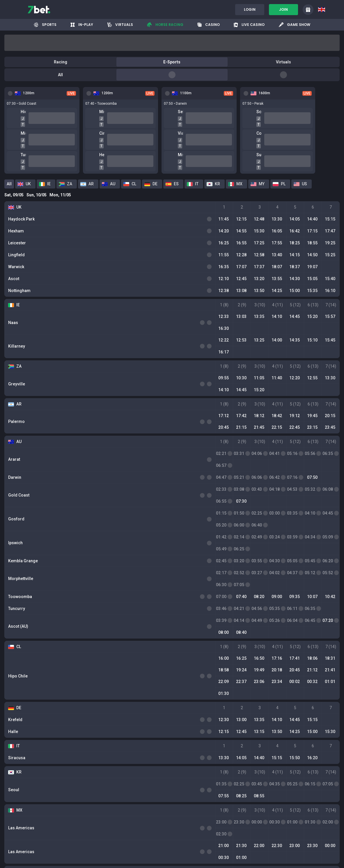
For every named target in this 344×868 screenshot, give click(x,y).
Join (283, 9)
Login (250, 9)
